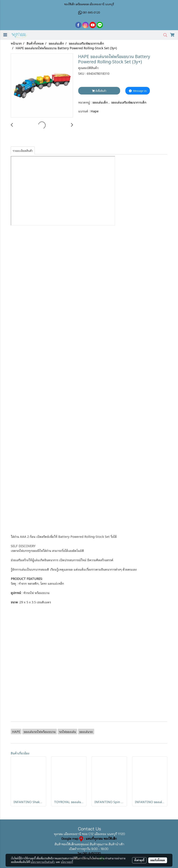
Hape (95, 111)
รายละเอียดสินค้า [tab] (23, 151)
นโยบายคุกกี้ (67, 862)
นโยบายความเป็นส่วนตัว (43, 862)
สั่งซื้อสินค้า (99, 91)
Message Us (137, 91)
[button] (164, 35)
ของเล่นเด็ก (101, 102)
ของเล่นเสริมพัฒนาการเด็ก (129, 102)
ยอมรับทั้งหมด (158, 860)
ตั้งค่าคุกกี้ (139, 860)
